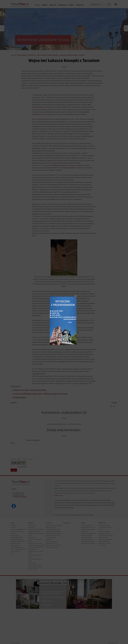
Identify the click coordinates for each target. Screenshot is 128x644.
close (76, 297)
